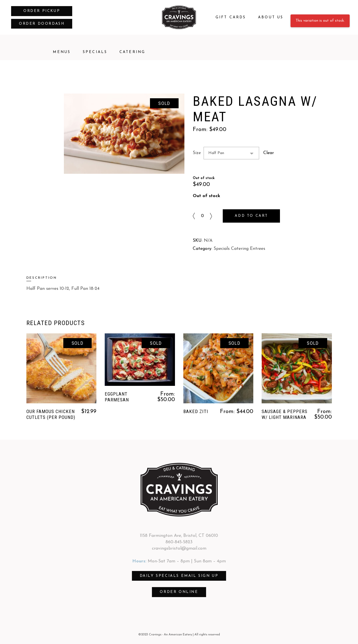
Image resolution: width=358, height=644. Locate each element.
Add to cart (251, 216)
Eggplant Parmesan (117, 397)
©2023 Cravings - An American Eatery (165, 635)
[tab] (51, 278)
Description (42, 278)
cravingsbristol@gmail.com (179, 549)
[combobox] (231, 153)
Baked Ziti (196, 411)
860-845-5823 (179, 542)
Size (197, 153)
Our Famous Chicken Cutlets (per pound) (51, 414)
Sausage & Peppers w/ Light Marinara (285, 414)
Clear (269, 153)
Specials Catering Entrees (239, 249)
